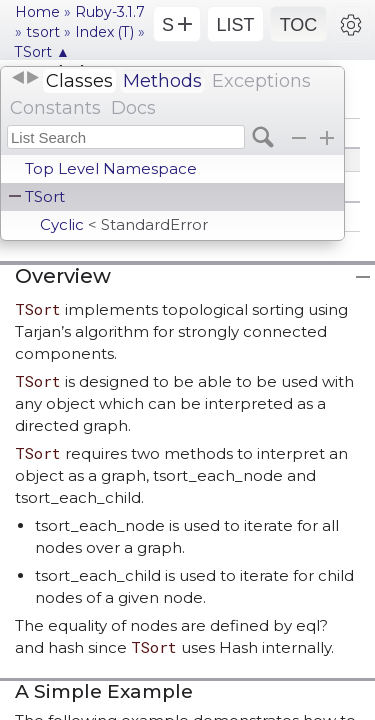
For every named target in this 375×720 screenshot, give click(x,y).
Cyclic (124, 224)
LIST (235, 25)
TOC (299, 25)
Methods (162, 81)
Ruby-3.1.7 (110, 12)
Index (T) (104, 32)
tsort (43, 32)
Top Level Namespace (111, 168)
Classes (79, 81)
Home (37, 12)
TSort (45, 196)
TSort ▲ (42, 52)
